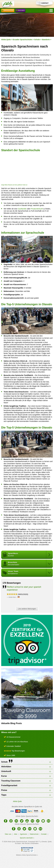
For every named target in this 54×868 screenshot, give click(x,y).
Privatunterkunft (37, 209)
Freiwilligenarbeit (9, 785)
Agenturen (24, 834)
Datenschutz (34, 834)
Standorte (46, 40)
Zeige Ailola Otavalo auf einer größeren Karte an (14, 185)
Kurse (4, 776)
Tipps (4, 795)
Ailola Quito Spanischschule (17, 842)
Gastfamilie (22, 209)
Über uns (8, 834)
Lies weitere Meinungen (28, 609)
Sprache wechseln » (27, 838)
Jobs (16, 834)
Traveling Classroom (11, 781)
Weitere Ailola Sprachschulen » (27, 855)
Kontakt (44, 834)
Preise (4, 790)
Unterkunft (6, 771)
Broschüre (8, 11)
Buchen (20, 11)
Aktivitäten (6, 767)
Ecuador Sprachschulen (23, 40)
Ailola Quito (6, 40)
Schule (37, 40)
